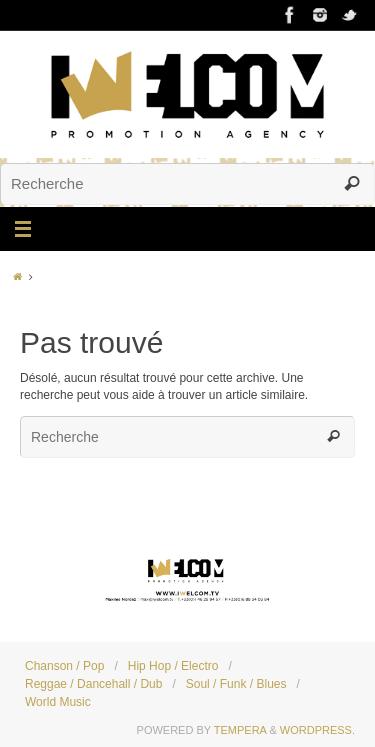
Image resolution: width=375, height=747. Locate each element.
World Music (58, 702)
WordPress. (317, 730)
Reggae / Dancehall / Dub (93, 684)
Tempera (240, 730)
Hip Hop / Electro (173, 666)
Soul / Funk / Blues (236, 684)
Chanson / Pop (64, 666)
